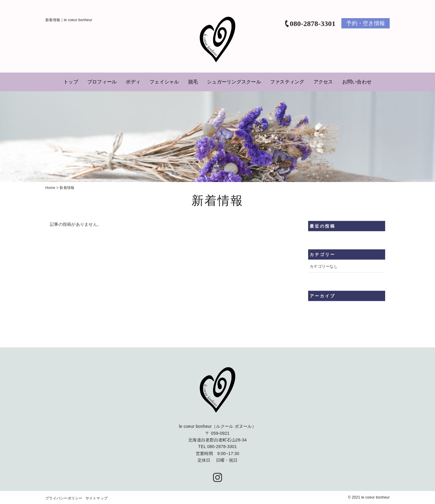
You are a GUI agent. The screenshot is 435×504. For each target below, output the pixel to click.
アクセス (323, 82)
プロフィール (102, 82)
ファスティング (287, 82)
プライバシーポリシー (64, 499)
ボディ (133, 82)
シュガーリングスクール (234, 82)
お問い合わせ (357, 82)
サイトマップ (97, 499)
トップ (71, 82)
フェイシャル (164, 82)
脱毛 (193, 82)
